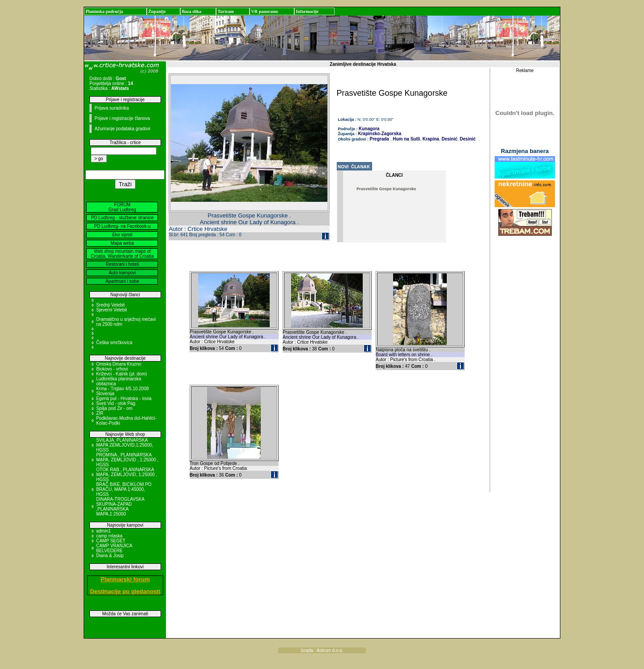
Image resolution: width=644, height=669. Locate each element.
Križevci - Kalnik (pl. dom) (121, 374)
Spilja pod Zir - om (114, 408)
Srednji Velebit (110, 305)
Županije (157, 11)
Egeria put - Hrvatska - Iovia (124, 398)
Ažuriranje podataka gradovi (122, 129)
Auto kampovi (122, 273)
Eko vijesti (122, 235)
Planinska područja (104, 11)
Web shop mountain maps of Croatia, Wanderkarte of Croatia (122, 254)
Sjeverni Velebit (112, 310)
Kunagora (369, 129)
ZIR (100, 413)
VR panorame (264, 11)
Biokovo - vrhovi (112, 369)
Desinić (449, 139)
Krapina (430, 139)
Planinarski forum (125, 579)
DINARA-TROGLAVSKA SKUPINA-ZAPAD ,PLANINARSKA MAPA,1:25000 (120, 507)
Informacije (307, 11)
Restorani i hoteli (122, 264)
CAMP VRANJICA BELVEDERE (114, 548)
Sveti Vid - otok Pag (116, 403)
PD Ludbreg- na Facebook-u (122, 226)
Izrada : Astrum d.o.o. (322, 650)
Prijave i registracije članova (122, 118)
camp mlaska (109, 536)
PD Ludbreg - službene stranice (122, 218)
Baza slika (191, 11)
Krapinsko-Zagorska (380, 134)
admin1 (104, 531)
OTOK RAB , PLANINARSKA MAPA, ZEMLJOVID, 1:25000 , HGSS (127, 475)
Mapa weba (123, 243)
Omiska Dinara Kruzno (119, 364)
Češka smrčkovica (114, 343)
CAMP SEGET (111, 541)
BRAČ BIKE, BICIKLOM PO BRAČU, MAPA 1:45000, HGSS (124, 489)
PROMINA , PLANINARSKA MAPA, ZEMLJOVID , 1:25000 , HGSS (127, 460)
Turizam (225, 11)
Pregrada (379, 139)
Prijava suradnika (112, 108)
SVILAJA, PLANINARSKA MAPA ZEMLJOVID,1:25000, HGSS (125, 445)
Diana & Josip (110, 556)
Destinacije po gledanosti (125, 591)
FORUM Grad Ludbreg (123, 207)
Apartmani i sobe (122, 281)
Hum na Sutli (406, 139)
